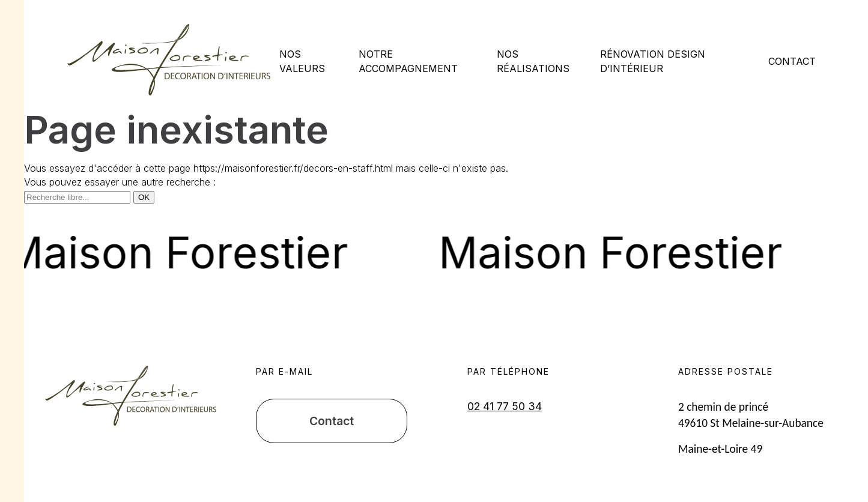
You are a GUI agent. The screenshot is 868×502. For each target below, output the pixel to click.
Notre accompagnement (408, 61)
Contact (792, 61)
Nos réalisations (533, 61)
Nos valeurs (302, 61)
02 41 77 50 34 (505, 406)
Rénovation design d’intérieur (653, 61)
